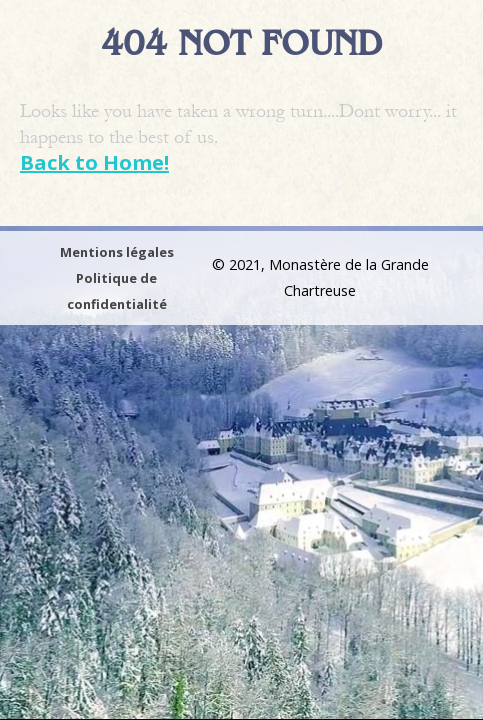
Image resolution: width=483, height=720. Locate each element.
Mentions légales (117, 252)
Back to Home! (94, 162)
